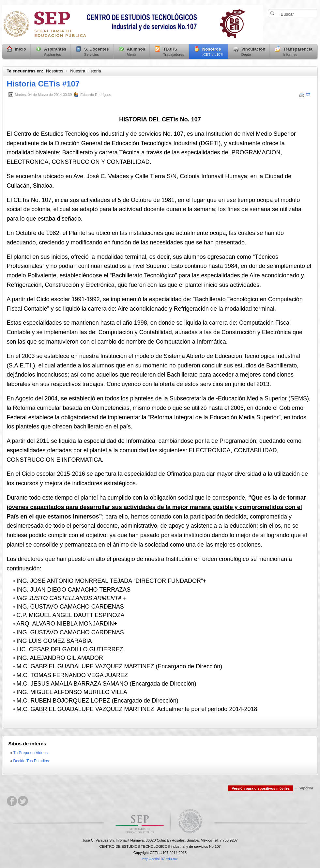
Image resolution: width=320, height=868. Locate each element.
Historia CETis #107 (43, 84)
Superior (306, 788)
